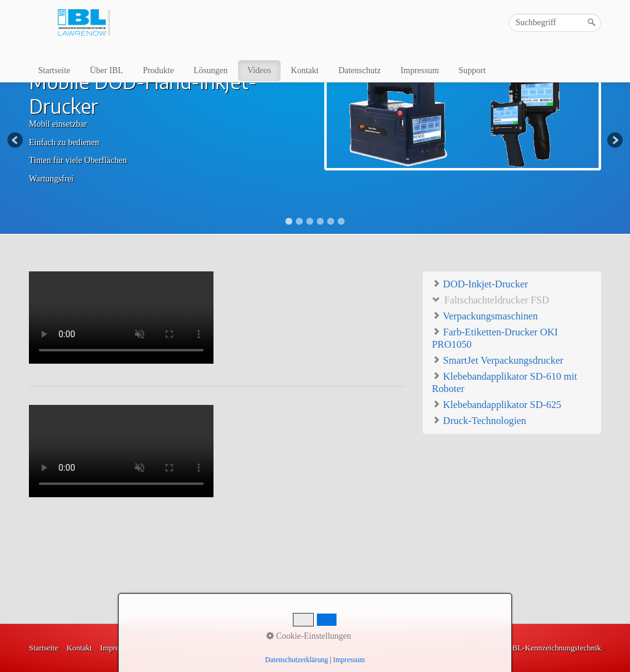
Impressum (420, 70)
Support (472, 70)
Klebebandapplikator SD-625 (496, 404)
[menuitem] (55, 71)
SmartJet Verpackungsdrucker (498, 360)
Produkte (158, 70)
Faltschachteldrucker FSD (490, 299)
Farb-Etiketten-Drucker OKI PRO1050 (495, 338)
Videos (259, 70)
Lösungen (211, 70)
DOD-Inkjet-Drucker (480, 283)
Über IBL (106, 70)
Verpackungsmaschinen (485, 315)
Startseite (54, 70)
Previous (16, 141)
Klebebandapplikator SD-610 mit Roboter (504, 382)
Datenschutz (360, 70)
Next (614, 141)
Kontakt (305, 70)
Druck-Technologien (479, 420)
